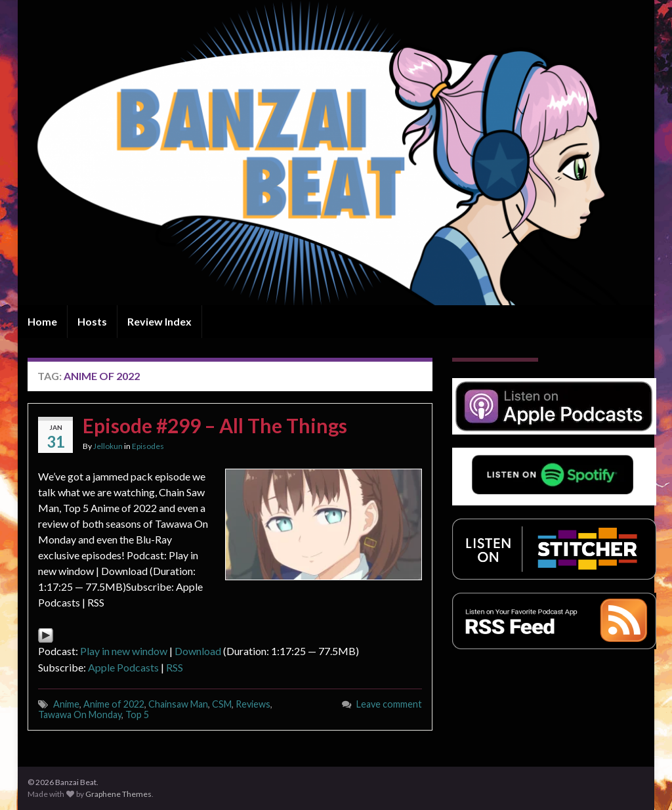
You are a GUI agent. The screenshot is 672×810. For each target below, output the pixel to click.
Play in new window (124, 651)
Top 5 (137, 714)
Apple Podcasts (123, 667)
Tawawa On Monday (80, 714)
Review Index (159, 321)
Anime (66, 704)
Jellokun (108, 446)
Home (42, 321)
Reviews (253, 704)
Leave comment (389, 704)
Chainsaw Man (178, 704)
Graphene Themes (118, 794)
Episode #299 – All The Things (215, 425)
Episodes (148, 446)
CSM (222, 704)
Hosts (92, 321)
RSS (175, 667)
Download (198, 651)
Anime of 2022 (114, 704)
